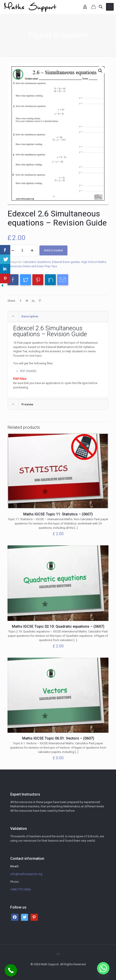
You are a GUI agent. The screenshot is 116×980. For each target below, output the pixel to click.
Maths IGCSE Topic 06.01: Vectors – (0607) (58, 738)
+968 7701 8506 (21, 889)
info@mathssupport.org (26, 874)
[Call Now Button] (11, 970)
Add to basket (53, 250)
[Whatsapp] (103, 968)
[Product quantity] (22, 250)
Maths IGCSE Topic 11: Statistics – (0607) (58, 514)
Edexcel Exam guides (66, 262)
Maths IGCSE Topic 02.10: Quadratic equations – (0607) (58, 626)
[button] (101, 71)
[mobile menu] (110, 7)
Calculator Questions (37, 262)
